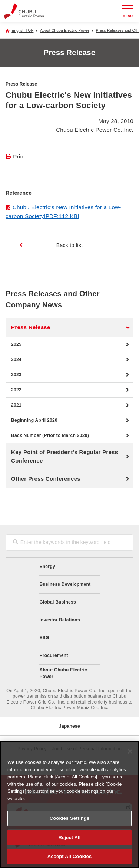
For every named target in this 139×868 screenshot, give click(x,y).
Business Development (65, 584)
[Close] (130, 751)
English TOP (22, 31)
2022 (16, 390)
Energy (47, 567)
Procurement (54, 655)
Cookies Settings (70, 818)
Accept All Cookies (70, 856)
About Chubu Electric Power (65, 31)
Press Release (31, 327)
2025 (16, 344)
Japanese (69, 726)
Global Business (58, 602)
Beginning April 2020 (34, 420)
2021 (16, 405)
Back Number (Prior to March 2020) (50, 435)
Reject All (69, 837)
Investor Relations (59, 620)
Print (19, 156)
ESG (44, 638)
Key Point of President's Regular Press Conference (64, 456)
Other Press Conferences (46, 479)
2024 (16, 360)
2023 (16, 375)
